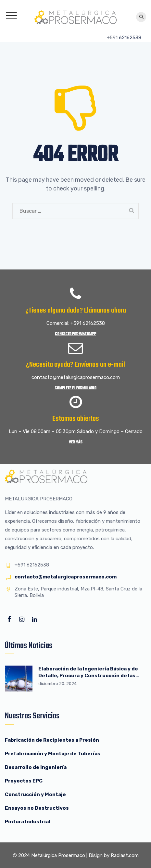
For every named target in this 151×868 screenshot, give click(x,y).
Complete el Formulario (75, 388)
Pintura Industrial (28, 822)
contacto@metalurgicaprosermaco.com (66, 577)
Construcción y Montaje (35, 794)
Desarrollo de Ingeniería (36, 767)
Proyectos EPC (24, 781)
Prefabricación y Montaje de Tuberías (53, 754)
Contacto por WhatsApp (75, 334)
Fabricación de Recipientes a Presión (52, 740)
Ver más (76, 442)
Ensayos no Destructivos (37, 808)
